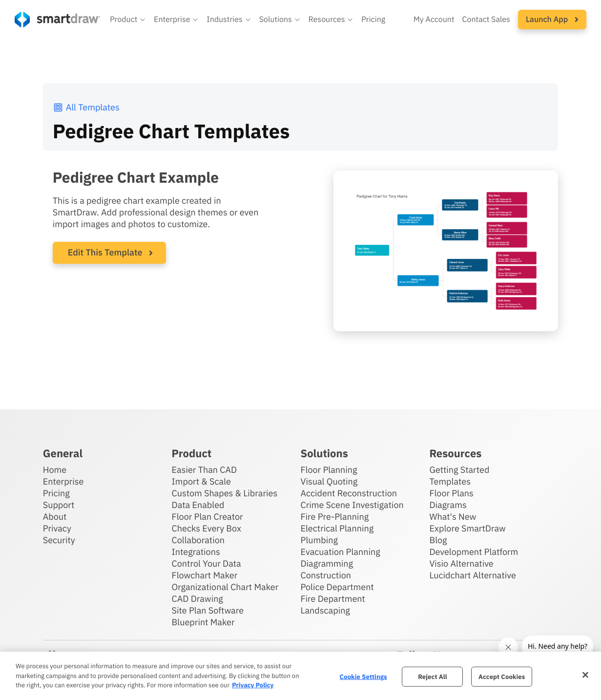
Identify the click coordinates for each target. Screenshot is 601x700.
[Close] (585, 675)
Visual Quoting (329, 481)
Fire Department (332, 599)
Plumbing (319, 540)
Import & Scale (201, 481)
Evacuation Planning (340, 552)
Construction (325, 575)
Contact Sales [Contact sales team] (486, 20)
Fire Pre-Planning (334, 517)
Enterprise (63, 481)
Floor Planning (329, 470)
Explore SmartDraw (467, 528)
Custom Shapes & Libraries (225, 493)
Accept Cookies (502, 676)
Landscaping (325, 610)
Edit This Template (105, 252)
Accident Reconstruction (349, 493)
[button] (128, 20)
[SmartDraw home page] (57, 20)
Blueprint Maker (203, 622)
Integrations (196, 552)
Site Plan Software (208, 610)
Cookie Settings (363, 676)
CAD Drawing (197, 599)
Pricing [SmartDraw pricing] (373, 20)
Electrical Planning (337, 528)
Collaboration (198, 540)
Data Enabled (198, 505)
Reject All (433, 676)
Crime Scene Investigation (352, 505)
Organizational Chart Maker (225, 587)
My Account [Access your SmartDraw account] (434, 20)
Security (59, 540)
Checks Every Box (207, 528)
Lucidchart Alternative (473, 575)
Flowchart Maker (205, 575)
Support (59, 505)
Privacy (57, 528)
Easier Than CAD (205, 470)
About (55, 517)
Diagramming (327, 563)
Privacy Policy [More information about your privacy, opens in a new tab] (253, 685)
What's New (453, 517)
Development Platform (474, 552)
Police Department (337, 587)
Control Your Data (207, 563)
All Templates (86, 107)
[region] (300, 676)
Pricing (56, 493)
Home (55, 470)
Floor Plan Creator (207, 517)
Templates (450, 481)
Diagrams (448, 505)
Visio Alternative (461, 563)
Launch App (552, 20)
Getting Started (459, 470)
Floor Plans (451, 493)
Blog (438, 540)
